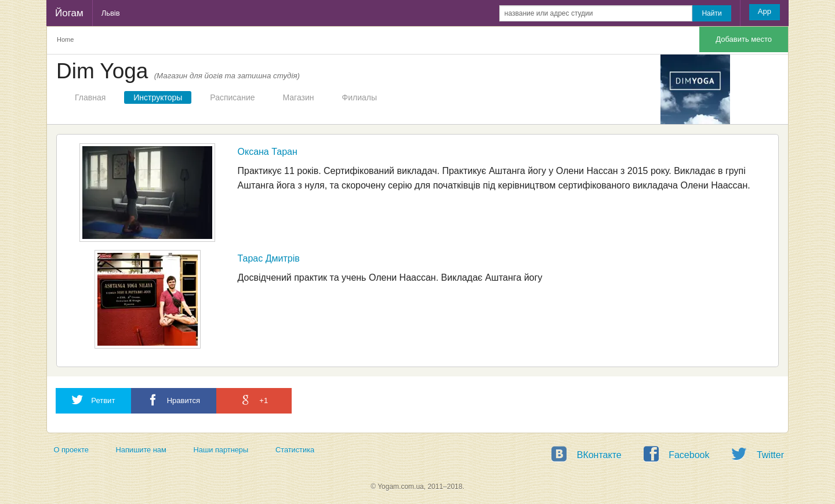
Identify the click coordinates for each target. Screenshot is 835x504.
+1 (254, 400)
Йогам (69, 13)
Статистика (295, 450)
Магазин (299, 97)
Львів (111, 13)
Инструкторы (158, 97)
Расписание (232, 97)
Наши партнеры (221, 450)
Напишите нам (141, 450)
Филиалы (360, 97)
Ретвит (93, 400)
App (765, 11)
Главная (90, 97)
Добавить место (744, 39)
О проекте (71, 450)
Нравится (174, 400)
